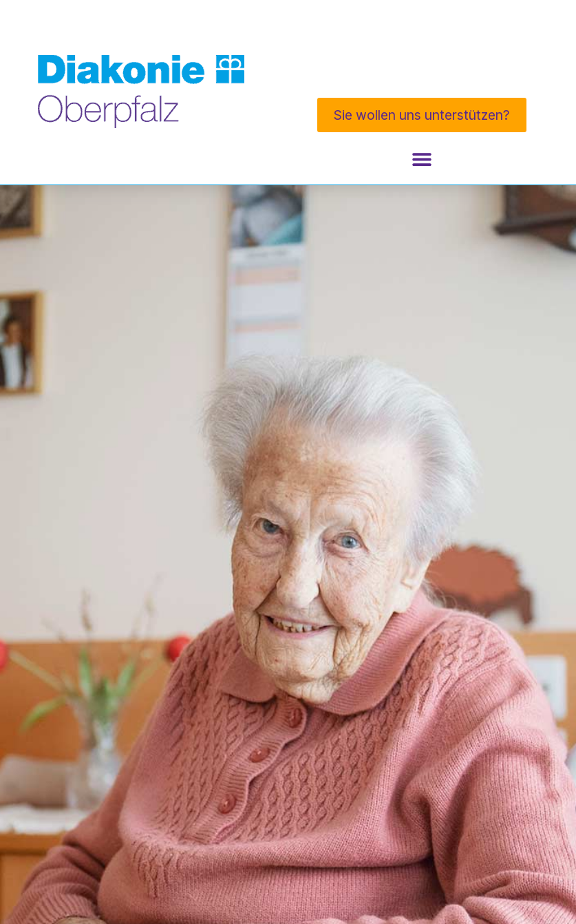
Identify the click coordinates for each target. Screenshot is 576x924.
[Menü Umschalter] (422, 159)
